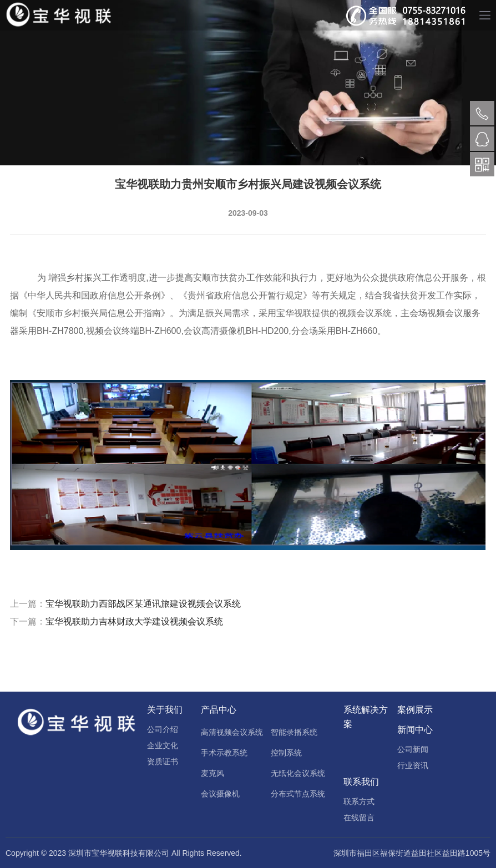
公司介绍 (163, 729)
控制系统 (286, 753)
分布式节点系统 (298, 794)
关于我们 (165, 710)
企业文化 (163, 745)
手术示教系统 (224, 753)
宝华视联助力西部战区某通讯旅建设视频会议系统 (143, 604)
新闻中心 (415, 730)
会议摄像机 (220, 794)
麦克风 (212, 773)
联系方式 (359, 801)
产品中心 (219, 710)
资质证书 (163, 762)
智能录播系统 (294, 732)
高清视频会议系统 (232, 732)
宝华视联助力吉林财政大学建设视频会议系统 (134, 621)
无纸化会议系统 (298, 773)
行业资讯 (413, 765)
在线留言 (359, 818)
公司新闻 (413, 749)
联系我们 (361, 782)
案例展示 (415, 710)
